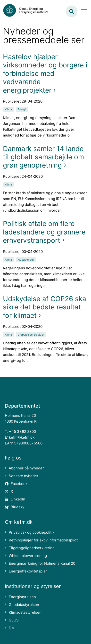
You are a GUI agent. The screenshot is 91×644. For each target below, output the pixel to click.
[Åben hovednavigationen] (86, 11)
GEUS (14, 620)
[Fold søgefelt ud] (72, 11)
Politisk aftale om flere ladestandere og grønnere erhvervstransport (44, 232)
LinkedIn (18, 499)
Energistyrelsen (22, 597)
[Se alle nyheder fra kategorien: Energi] (22, 109)
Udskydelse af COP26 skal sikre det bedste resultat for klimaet (45, 307)
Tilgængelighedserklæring (32, 548)
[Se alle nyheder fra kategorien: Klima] (9, 109)
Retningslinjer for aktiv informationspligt (43, 540)
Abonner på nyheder (26, 468)
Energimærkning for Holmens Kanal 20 (42, 563)
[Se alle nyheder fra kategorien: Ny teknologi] (26, 259)
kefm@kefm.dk (22, 437)
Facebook (19, 484)
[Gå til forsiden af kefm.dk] (28, 11)
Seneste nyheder (24, 476)
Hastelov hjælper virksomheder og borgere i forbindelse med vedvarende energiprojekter (45, 73)
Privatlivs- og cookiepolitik (32, 532)
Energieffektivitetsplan (28, 571)
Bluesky (17, 507)
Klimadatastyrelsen (25, 612)
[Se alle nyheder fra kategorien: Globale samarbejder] (31, 334)
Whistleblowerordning (28, 556)
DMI (12, 628)
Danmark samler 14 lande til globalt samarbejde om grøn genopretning (43, 157)
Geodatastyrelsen (24, 605)
